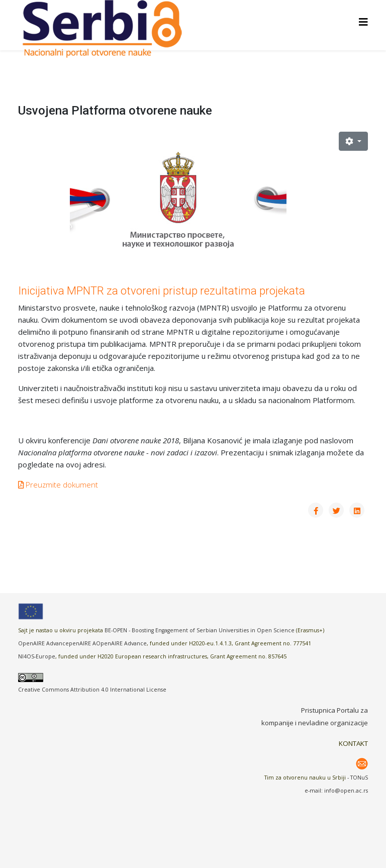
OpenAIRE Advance (121, 643)
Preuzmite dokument (58, 485)
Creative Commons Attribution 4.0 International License (92, 690)
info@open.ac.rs (346, 791)
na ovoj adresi (80, 464)
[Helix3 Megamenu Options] (363, 22)
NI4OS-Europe (37, 656)
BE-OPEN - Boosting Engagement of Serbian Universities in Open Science (200, 630)
